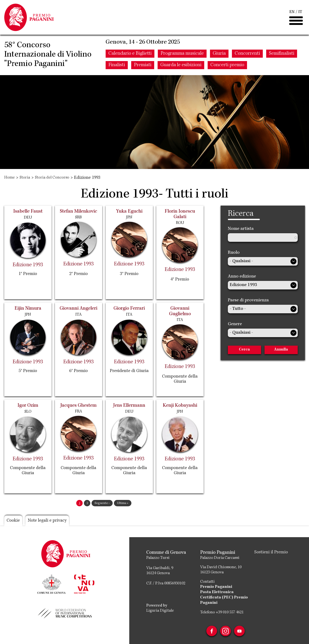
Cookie (13, 521)
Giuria (219, 55)
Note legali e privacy (48, 521)
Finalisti (117, 66)
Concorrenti (247, 55)
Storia (25, 178)
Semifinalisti (282, 55)
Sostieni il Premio (271, 552)
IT (300, 13)
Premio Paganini (216, 587)
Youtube (240, 630)
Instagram (226, 630)
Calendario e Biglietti (130, 55)
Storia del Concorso (52, 178)
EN (292, 13)
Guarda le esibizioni (181, 66)
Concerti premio (227, 66)
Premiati (143, 66)
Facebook (211, 630)
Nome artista (241, 229)
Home (9, 178)
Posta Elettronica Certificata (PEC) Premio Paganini (224, 597)
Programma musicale (182, 55)
